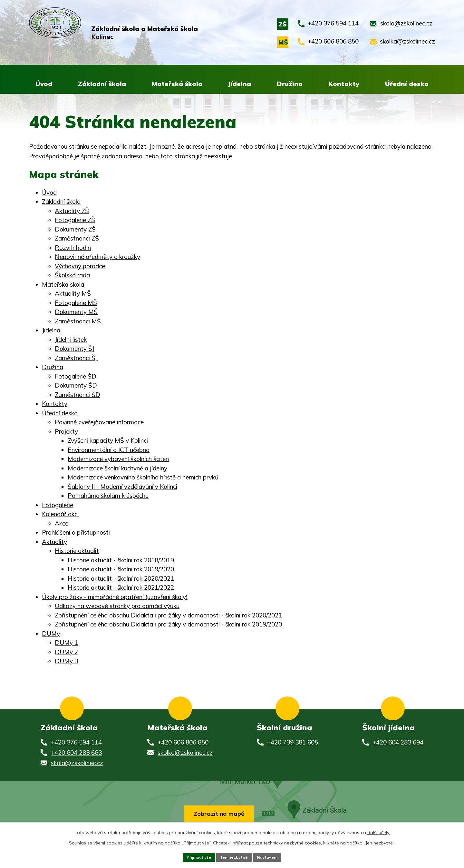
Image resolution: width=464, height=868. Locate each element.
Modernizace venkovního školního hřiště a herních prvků (143, 478)
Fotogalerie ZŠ (75, 221)
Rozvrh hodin (73, 248)
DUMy (51, 634)
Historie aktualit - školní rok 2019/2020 (121, 570)
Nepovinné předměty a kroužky (97, 257)
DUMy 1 (66, 643)
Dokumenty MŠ (76, 312)
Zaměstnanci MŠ (78, 321)
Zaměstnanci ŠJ (76, 358)
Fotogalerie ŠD (76, 377)
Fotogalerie (58, 505)
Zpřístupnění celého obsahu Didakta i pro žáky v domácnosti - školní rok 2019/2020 (168, 625)
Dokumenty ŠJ (75, 349)
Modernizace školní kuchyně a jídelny (117, 469)
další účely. (379, 831)
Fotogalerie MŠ (76, 303)
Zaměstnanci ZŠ (77, 239)
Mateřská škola (63, 285)
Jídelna (51, 331)
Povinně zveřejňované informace (99, 423)
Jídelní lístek (71, 340)
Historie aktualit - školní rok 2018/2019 (121, 560)
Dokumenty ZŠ (75, 230)
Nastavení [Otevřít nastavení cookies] (271, 856)
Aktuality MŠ (73, 294)
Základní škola (61, 202)
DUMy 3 (66, 662)
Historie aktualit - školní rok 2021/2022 (121, 588)
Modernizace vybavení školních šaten (118, 459)
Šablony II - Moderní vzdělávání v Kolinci (122, 487)
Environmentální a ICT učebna (109, 450)
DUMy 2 (66, 652)
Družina (53, 368)
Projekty (66, 432)
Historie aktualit (77, 551)
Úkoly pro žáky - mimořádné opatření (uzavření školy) (115, 597)
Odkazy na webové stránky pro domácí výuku (117, 607)
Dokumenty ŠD (76, 386)
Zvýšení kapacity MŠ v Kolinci (108, 441)
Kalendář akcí (60, 515)
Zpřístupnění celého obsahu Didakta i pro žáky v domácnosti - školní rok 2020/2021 (168, 616)
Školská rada (72, 276)
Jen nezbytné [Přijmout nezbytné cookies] (234, 856)
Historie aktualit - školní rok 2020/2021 (121, 579)
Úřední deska (60, 413)
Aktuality (54, 542)
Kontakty (55, 404)
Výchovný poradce (80, 266)
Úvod (49, 193)
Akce (62, 524)
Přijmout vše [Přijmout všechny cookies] (195, 856)
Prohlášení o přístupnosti (76, 533)
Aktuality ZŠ (72, 211)
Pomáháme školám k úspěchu (108, 496)
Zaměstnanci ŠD (77, 395)
